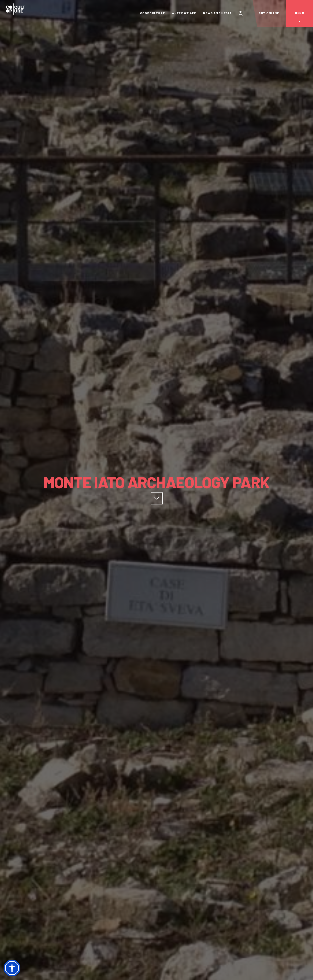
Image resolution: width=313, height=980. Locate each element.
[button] (12, 968)
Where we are (184, 13)
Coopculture (152, 13)
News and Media (217, 13)
